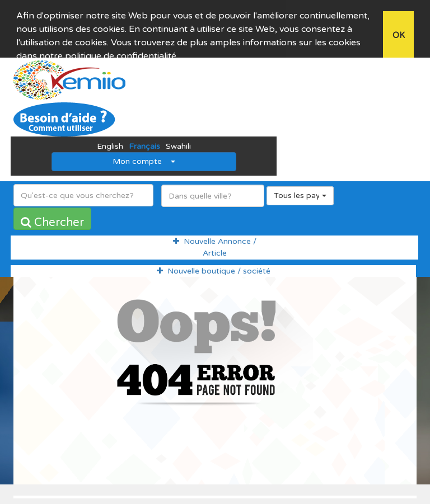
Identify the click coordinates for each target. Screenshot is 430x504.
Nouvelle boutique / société (214, 260)
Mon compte (144, 151)
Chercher (52, 213)
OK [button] (399, 36)
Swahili (178, 136)
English (110, 136)
